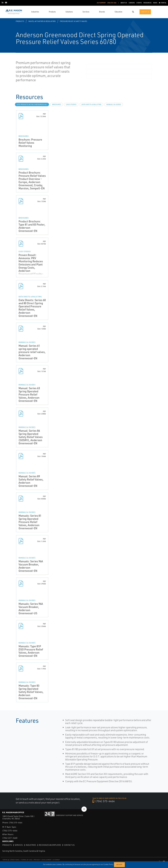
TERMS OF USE (27, 860)
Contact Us (69, 845)
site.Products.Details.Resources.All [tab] (32, 104)
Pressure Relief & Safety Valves (73, 21)
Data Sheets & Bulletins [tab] (91, 104)
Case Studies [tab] (71, 104)
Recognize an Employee (50, 845)
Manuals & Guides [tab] (114, 104)
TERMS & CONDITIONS (11, 860)
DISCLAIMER (47, 860)
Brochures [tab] (57, 104)
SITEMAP (56, 860)
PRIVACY (37, 860)
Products (20, 21)
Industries (31, 845)
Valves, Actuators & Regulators (42, 21)
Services (19, 845)
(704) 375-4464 (104, 801)
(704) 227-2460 (10, 838)
